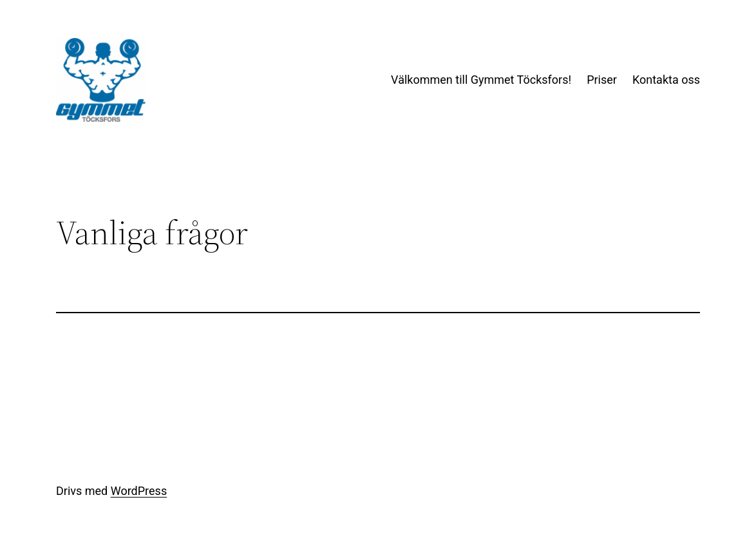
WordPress (139, 491)
